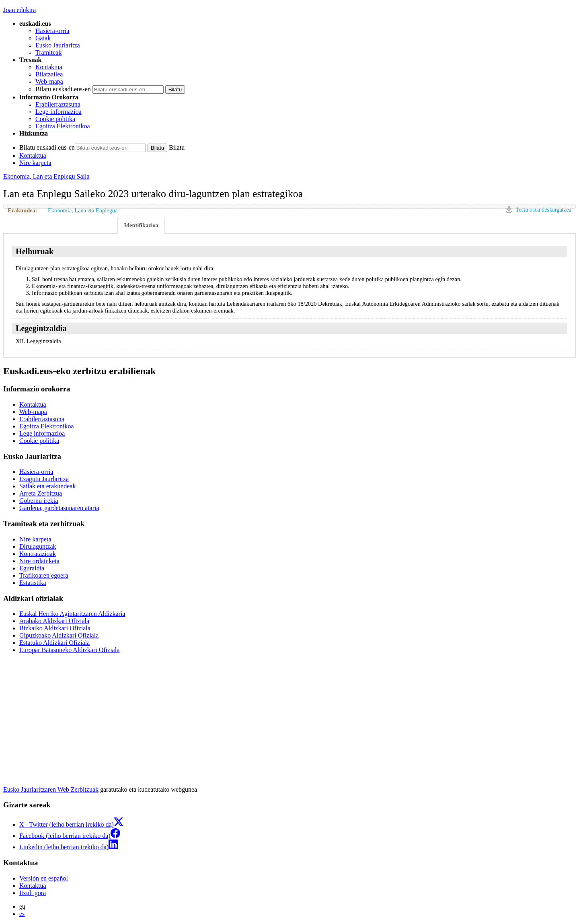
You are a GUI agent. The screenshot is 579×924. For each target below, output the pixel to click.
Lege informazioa (42, 433)
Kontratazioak (38, 554)
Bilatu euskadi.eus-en (63, 89)
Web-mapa (49, 81)
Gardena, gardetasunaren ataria (59, 508)
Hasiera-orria (52, 31)
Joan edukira (20, 10)
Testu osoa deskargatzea (543, 210)
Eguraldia (32, 568)
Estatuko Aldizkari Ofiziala (54, 643)
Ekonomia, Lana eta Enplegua (83, 210)
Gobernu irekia (39, 501)
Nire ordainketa (39, 561)
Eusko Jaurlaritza (58, 45)
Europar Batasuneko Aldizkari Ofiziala (69, 650)
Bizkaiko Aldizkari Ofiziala (55, 628)
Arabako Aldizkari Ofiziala (54, 621)
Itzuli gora (33, 893)
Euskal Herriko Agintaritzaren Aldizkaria (72, 614)
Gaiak (43, 38)
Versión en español (44, 878)
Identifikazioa (141, 225)
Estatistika (33, 583)
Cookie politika (55, 119)
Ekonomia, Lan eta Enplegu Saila (46, 176)
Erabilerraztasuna (58, 104)
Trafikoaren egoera (44, 575)
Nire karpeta (35, 163)
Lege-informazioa (59, 112)
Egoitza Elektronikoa (63, 126)
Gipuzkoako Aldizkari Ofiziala (59, 635)
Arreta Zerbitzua (41, 493)
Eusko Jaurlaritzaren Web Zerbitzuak (51, 789)
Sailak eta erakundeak (47, 486)
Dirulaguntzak (38, 546)
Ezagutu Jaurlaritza (44, 479)
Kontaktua (49, 67)
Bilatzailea (49, 74)
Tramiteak (48, 52)
